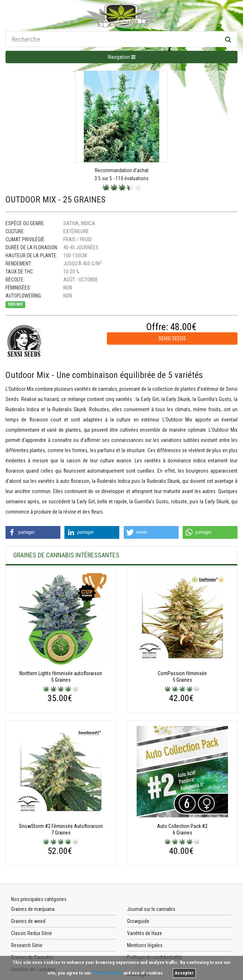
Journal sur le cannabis (151, 909)
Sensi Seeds (172, 338)
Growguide (138, 921)
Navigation (122, 57)
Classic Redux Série (31, 933)
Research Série (27, 945)
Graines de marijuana (33, 909)
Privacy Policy (107, 973)
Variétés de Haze (145, 933)
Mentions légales (145, 945)
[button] (33, 532)
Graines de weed (28, 921)
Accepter (184, 973)
